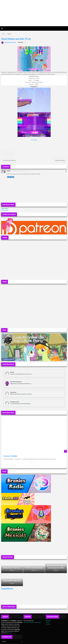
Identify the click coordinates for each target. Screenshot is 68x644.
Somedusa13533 (15, 402)
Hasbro (10, 633)
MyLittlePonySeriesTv (16, 382)
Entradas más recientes (9, 160)
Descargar (34, 140)
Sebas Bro (38, 622)
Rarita (9, 171)
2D (3, 34)
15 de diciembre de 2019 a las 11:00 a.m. (20, 171)
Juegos (9, 34)
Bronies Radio (5, 210)
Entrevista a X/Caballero (10, 456)
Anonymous (13, 392)
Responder (11, 177)
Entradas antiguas (60, 160)
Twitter (48, 622)
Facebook (48, 621)
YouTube (48, 624)
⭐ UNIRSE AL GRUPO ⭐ (8, 359)
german (12, 372)
